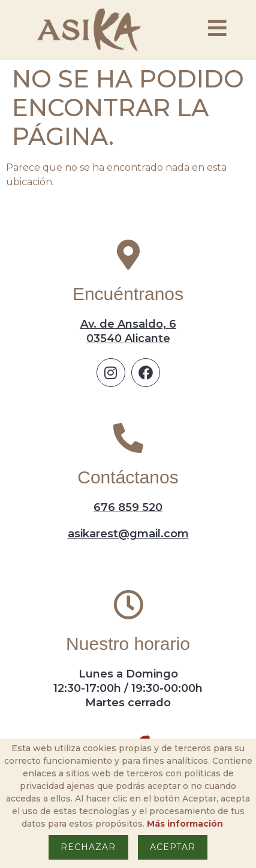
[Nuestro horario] (128, 604)
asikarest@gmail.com (128, 534)
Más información (185, 824)
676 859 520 (128, 507)
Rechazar (88, 847)
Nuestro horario (128, 644)
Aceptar (173, 847)
